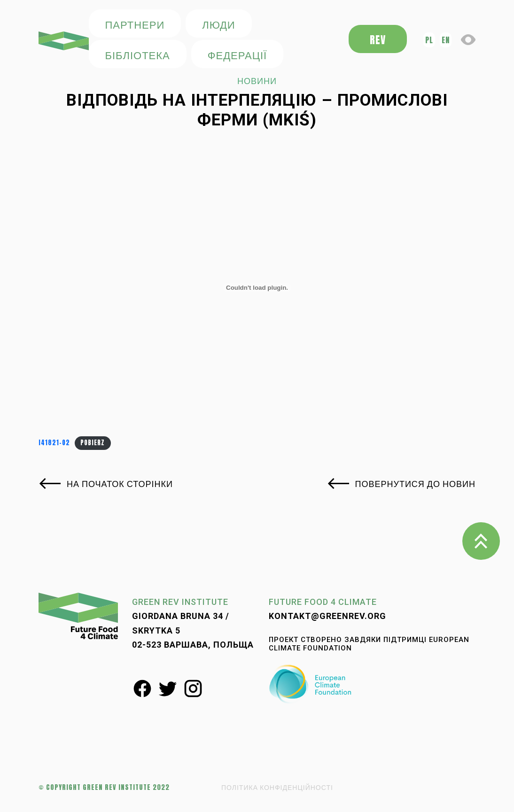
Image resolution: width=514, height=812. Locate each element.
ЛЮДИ (218, 24)
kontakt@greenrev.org (327, 616)
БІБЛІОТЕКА (138, 55)
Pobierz (93, 443)
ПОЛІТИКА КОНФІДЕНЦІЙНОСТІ (277, 787)
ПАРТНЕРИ (135, 24)
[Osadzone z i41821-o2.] (257, 287)
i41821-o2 (54, 443)
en (446, 40)
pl (429, 40)
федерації (237, 55)
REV (378, 40)
